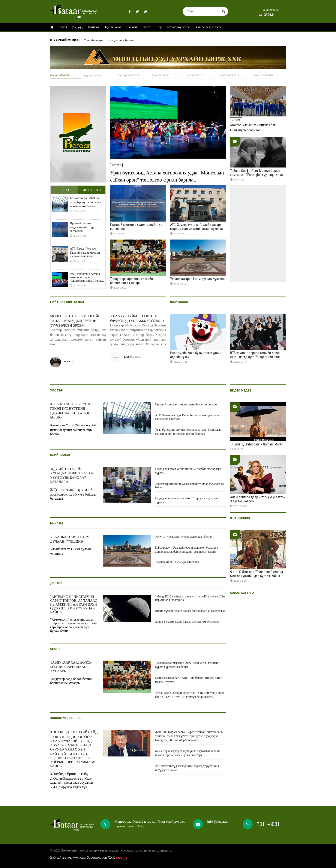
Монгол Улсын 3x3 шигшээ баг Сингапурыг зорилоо (253, 127)
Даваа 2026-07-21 (161, 75)
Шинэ (64, 190)
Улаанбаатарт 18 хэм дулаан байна (109, 40)
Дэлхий (131, 27)
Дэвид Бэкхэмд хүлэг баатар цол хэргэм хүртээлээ (187, 622)
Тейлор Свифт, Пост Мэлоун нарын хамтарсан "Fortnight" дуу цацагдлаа (256, 173)
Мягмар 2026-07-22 (128, 75)
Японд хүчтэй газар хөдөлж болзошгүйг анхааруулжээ (190, 611)
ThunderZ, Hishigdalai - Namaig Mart (256, 444)
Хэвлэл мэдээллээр (209, 27)
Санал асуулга (242, 593)
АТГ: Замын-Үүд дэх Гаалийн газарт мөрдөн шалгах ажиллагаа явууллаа (85, 252)
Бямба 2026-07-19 (229, 75)
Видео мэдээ (241, 390)
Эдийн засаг (112, 27)
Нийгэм (93, 27)
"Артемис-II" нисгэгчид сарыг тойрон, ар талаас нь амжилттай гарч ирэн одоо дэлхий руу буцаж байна (74, 604)
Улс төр (77, 27)
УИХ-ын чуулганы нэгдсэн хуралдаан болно (183, 537)
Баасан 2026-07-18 (264, 75)
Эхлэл (62, 27)
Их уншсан (92, 190)
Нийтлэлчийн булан (67, 302)
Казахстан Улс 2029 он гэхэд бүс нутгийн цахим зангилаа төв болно (86, 202)
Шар (159, 27)
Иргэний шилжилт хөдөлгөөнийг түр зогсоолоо (82, 227)
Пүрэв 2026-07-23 (94, 76)
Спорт (146, 27)
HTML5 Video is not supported (168, 58)
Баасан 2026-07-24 (60, 75)
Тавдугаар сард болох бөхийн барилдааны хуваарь (131, 281)
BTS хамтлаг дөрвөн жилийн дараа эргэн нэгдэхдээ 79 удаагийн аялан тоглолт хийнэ (256, 357)
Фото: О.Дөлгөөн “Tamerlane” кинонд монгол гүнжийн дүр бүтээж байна (257, 574)
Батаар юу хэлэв (178, 27)
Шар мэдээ (179, 302)
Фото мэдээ (240, 518)
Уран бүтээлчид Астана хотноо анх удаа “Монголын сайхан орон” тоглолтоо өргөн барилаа (86, 277)
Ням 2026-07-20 (194, 75)
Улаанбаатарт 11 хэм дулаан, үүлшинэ (198, 279)
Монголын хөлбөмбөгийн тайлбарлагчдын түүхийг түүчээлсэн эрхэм (75, 321)
